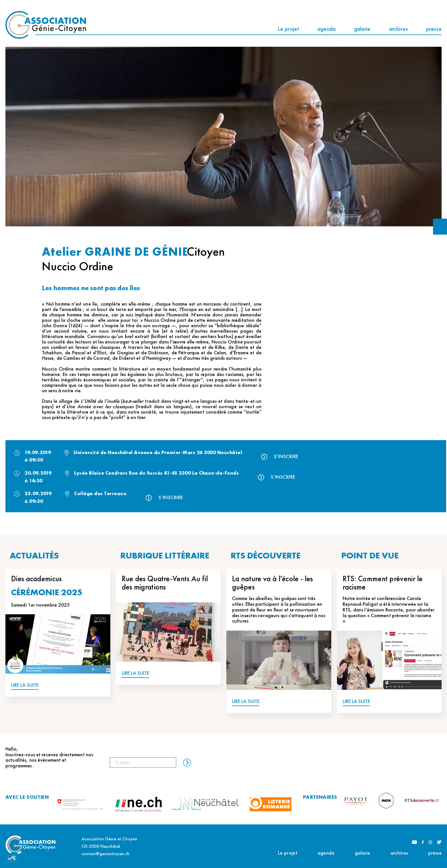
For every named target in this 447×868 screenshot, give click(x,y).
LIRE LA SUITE (25, 685)
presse (434, 29)
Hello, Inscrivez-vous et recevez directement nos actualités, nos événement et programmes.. (49, 757)
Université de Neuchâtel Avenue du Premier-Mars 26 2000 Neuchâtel (158, 452)
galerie (362, 29)
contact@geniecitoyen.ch (105, 854)
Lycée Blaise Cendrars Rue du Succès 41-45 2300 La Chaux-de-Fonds (157, 473)
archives (398, 29)
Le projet (288, 29)
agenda (327, 29)
